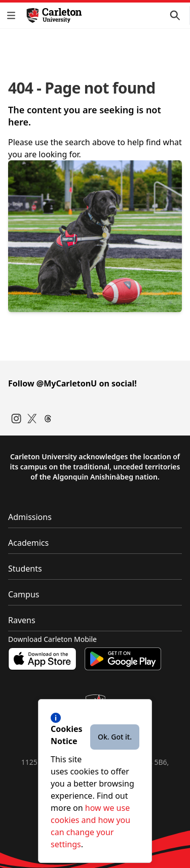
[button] (13, 15)
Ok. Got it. (115, 737)
